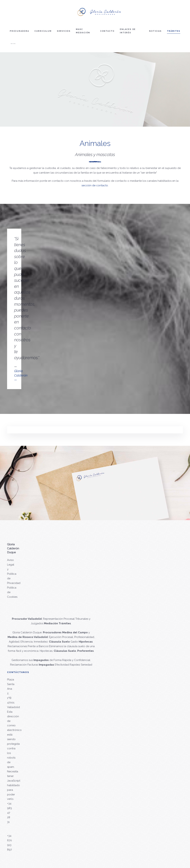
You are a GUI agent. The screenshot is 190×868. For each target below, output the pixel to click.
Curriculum (43, 31)
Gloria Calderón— (21, 375)
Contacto (107, 31)
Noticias (155, 31)
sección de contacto (95, 185)
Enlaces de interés (128, 31)
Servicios (64, 31)
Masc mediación (83, 31)
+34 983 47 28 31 (9, 813)
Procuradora (19, 31)
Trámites (174, 31)
